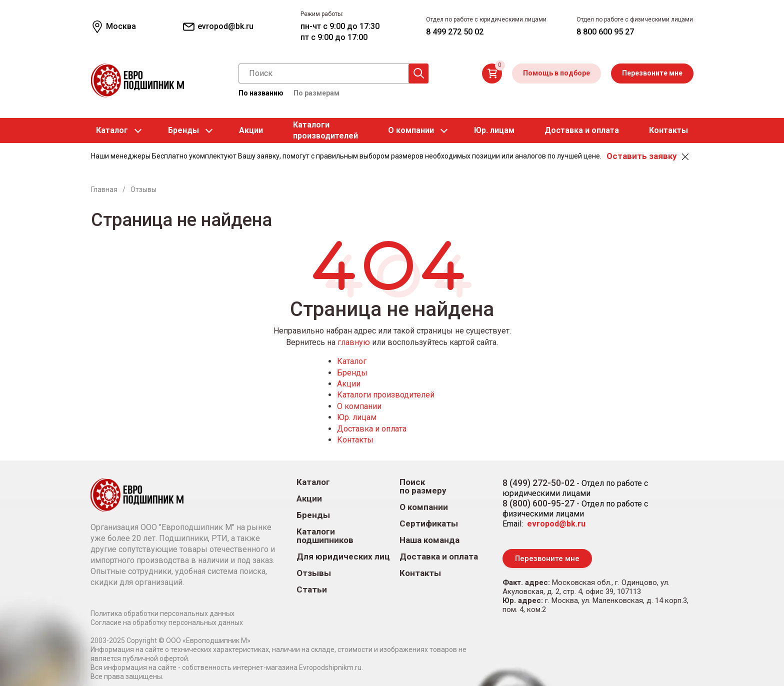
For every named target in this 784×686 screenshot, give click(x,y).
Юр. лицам (494, 130)
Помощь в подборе (556, 73)
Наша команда (429, 540)
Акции (251, 130)
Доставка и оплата (582, 130)
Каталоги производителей (386, 395)
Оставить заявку (641, 156)
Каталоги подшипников (325, 536)
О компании (411, 130)
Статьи (312, 590)
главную (354, 342)
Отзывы (314, 573)
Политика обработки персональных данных (162, 613)
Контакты (668, 130)
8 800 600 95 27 (605, 32)
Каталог (112, 130)
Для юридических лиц (343, 557)
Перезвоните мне (652, 73)
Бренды (183, 130)
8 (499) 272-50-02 (538, 483)
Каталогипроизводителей (325, 130)
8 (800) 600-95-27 (538, 503)
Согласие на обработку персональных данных (167, 622)
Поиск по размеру (423, 486)
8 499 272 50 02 (455, 32)
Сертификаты (429, 524)
